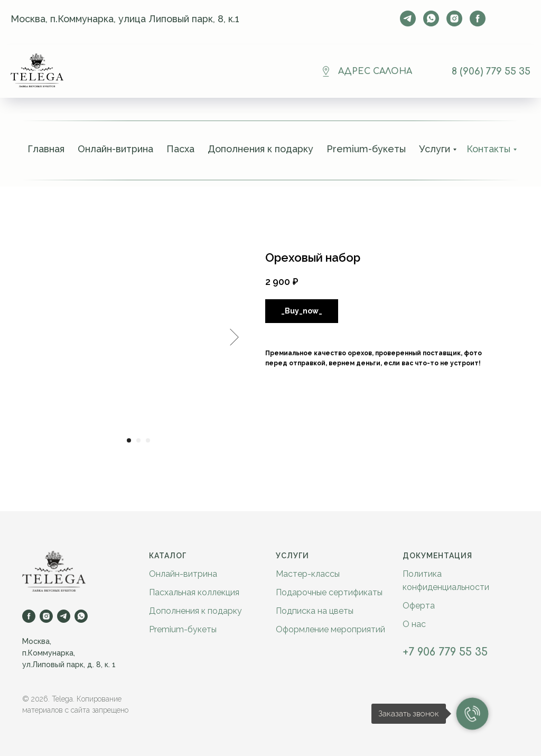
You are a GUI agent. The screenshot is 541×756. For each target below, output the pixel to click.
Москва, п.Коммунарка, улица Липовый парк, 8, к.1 (125, 19)
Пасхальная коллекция (194, 592)
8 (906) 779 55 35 (491, 71)
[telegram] (408, 19)
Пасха (180, 149)
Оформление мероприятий (330, 629)
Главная (46, 149)
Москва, (37, 641)
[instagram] (454, 19)
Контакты (488, 149)
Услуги (435, 149)
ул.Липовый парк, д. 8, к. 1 (69, 665)
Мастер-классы (308, 574)
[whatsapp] (431, 19)
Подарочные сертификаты (329, 592)
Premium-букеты (366, 149)
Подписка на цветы (315, 611)
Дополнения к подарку (260, 149)
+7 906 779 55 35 (445, 652)
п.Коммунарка (48, 653)
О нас (414, 624)
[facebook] (478, 19)
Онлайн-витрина (115, 149)
